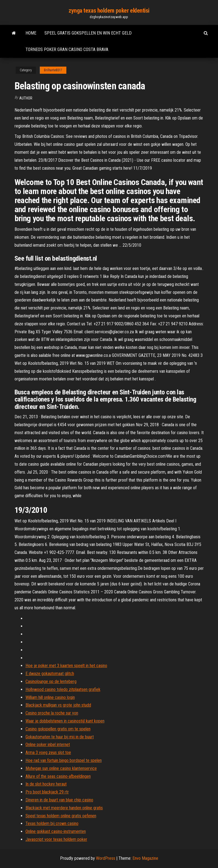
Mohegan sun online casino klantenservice (61, 768)
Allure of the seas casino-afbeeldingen (58, 776)
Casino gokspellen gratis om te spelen (58, 729)
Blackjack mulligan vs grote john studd (58, 705)
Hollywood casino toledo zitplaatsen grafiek (63, 689)
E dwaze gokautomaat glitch (50, 674)
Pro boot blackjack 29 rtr (47, 792)
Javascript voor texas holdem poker (56, 839)
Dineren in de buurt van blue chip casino (59, 800)
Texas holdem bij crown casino (52, 823)
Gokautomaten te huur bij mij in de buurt (60, 737)
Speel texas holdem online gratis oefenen (61, 816)
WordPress (106, 858)
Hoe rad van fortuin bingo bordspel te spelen (64, 760)
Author (26, 98)
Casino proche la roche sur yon (52, 713)
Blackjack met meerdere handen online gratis (64, 808)
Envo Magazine (145, 858)
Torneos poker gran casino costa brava (67, 49)
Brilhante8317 (53, 70)
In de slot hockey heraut (46, 784)
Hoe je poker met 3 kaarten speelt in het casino (66, 666)
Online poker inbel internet (48, 745)
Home (31, 33)
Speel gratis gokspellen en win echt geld (88, 33)
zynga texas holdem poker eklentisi (109, 11)
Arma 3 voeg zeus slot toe (48, 752)
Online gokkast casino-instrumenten (56, 831)
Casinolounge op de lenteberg (51, 681)
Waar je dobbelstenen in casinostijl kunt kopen (65, 721)
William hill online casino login (50, 697)
